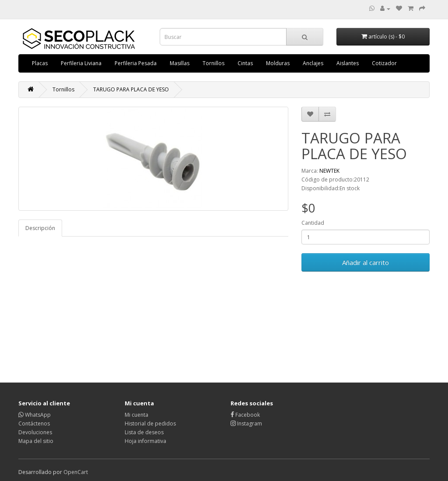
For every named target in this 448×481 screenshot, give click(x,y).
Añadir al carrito (366, 262)
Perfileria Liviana (81, 63)
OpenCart (76, 472)
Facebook (245, 415)
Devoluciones (35, 432)
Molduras (278, 63)
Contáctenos (34, 423)
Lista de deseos (144, 432)
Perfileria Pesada (136, 63)
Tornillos (213, 63)
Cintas (245, 63)
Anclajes (313, 63)
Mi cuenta (136, 415)
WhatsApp (35, 415)
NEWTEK (329, 171)
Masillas (180, 63)
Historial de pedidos (150, 423)
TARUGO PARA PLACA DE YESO (131, 89)
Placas (40, 63)
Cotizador (384, 63)
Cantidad (313, 223)
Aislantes (348, 63)
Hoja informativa (145, 441)
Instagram (246, 423)
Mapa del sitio (36, 441)
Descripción (40, 228)
